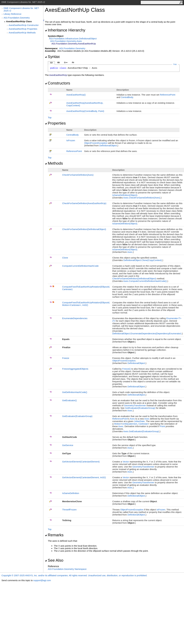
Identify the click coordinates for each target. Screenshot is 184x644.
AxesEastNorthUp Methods (22, 33)
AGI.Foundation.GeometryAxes (66, 41)
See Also (54, 560)
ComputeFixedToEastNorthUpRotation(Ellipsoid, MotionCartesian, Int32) (86, 304)
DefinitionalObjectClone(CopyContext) (143, 260)
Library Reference (12, 14)
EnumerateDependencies (75, 318)
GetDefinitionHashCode (75, 392)
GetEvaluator (69, 400)
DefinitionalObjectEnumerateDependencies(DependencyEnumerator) (147, 333)
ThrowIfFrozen (69, 510)
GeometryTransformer (135, 405)
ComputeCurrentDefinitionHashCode (80, 266)
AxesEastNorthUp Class (19, 21)
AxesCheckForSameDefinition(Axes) (142, 198)
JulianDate (139, 421)
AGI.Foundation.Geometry (17, 18)
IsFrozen (71, 140)
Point (163, 426)
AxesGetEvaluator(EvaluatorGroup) (141, 431)
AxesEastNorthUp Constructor (24, 25)
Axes (130, 252)
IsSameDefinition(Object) (125, 195)
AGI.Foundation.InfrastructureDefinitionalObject (73, 39)
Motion (118, 424)
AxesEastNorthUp (76, 95)
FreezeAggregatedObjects (75, 369)
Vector (126, 462)
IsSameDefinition (71, 493)
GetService (68, 445)
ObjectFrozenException (96, 143)
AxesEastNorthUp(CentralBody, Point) (85, 111)
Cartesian (143, 424)
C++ (66, 63)
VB (58, 63)
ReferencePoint (168, 95)
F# (73, 63)
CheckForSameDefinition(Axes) (78, 175)
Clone (65, 258)
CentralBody (127, 97)
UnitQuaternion (130, 424)
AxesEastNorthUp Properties (23, 29)
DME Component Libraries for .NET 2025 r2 (21, 9)
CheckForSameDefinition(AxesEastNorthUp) (84, 203)
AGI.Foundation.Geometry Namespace (67, 569)
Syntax (52, 57)
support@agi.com (42, 580)
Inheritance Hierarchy (65, 30)
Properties (55, 123)
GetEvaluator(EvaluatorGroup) (140, 408)
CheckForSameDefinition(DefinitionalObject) (84, 229)
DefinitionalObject (108, 145)
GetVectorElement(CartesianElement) (81, 462)
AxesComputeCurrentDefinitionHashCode (145, 281)
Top (50, 117)
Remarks (54, 535)
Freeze (66, 358)
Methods (54, 163)
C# (51, 63)
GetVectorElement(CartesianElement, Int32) (84, 477)
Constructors (57, 83)
